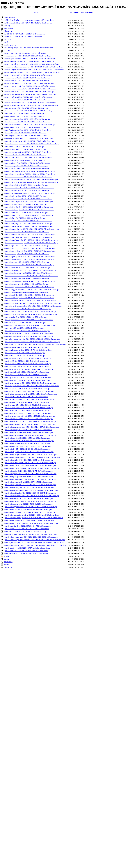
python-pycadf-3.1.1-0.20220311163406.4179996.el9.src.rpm (25, 323)
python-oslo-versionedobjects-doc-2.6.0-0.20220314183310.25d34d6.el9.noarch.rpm (33, 303)
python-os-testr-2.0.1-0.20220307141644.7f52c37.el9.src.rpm (25, 149)
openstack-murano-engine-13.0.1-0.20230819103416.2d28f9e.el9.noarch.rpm (30, 94)
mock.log (7, 50)
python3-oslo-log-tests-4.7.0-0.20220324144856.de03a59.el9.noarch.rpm (29, 452)
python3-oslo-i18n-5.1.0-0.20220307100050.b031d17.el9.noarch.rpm (27, 444)
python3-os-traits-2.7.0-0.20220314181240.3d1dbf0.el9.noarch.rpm (27, 405)
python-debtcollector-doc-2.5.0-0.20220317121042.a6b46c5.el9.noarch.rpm (30, 125)
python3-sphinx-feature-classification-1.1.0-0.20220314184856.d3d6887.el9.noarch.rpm (34, 542)
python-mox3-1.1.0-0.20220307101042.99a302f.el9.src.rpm (24, 147)
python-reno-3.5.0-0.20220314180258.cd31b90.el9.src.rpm (24, 328)
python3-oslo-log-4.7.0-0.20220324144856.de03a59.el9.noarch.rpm (27, 449)
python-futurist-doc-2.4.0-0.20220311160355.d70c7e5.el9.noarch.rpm (27, 130)
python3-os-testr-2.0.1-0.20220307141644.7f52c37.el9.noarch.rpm (26, 402)
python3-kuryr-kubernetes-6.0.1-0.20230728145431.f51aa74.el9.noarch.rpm (30, 383)
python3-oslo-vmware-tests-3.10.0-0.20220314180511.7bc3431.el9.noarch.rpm (31, 523)
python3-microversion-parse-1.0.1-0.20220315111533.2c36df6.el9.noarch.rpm (30, 394)
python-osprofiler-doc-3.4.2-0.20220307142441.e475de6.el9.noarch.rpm (28, 320)
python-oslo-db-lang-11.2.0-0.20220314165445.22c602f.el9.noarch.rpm (28, 202)
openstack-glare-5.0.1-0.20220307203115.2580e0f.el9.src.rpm (25, 53)
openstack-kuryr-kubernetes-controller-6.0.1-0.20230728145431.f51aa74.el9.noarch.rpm (34, 70)
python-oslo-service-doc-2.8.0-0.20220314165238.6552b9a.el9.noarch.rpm (29, 281)
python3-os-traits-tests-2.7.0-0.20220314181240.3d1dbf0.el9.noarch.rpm (29, 408)
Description (89, 12)
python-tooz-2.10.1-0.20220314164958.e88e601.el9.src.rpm (24, 353)
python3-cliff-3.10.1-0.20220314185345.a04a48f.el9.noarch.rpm (26, 361)
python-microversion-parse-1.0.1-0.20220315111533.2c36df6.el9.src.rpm (29, 141)
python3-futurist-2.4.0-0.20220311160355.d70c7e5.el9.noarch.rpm (26, 372)
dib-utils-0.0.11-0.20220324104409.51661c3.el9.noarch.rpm (24, 34)
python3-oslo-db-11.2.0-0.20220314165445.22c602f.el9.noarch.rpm (27, 438)
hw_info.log (8, 39)
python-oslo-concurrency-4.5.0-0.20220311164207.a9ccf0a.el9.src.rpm (28, 177)
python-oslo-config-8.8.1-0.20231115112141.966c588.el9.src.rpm (26, 185)
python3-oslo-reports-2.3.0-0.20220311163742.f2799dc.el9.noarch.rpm (28, 482)
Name (36, 12)
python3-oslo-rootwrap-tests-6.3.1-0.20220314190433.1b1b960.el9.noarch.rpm (31, 490)
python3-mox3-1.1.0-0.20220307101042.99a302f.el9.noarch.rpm (26, 397)
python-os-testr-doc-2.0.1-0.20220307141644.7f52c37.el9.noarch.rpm (27, 152)
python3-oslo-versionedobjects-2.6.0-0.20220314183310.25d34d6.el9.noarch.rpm (32, 515)
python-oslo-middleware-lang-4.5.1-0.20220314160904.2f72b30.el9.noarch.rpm (31, 243)
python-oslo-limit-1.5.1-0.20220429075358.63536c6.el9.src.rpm (26, 213)
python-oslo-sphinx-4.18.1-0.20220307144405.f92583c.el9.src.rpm (27, 284)
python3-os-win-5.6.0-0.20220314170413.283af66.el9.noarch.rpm (26, 411)
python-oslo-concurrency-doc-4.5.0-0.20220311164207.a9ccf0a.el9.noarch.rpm (31, 180)
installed (7, 42)
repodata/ (7, 556)
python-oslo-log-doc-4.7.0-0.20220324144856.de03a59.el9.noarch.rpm (28, 221)
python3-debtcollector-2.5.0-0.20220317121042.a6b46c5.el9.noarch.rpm (28, 369)
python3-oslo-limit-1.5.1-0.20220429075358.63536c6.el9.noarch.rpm (27, 446)
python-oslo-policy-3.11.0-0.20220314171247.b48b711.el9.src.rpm (27, 246)
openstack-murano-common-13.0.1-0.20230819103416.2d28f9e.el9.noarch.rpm (31, 89)
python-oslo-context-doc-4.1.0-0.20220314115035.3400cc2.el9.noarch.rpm (29, 193)
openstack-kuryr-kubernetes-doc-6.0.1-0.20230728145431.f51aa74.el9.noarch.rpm (32, 72)
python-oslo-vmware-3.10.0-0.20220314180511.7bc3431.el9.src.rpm (27, 309)
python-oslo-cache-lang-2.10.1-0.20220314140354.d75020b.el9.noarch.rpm (30, 174)
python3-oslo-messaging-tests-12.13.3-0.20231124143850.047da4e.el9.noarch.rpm (32, 457)
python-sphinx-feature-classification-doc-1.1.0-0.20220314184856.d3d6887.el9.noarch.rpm (35, 345)
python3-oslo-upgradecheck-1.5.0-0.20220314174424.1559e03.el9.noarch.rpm (30, 507)
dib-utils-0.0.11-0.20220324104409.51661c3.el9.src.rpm (23, 37)
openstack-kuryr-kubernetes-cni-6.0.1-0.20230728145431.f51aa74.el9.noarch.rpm (32, 64)
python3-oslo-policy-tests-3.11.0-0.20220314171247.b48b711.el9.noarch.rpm (30, 474)
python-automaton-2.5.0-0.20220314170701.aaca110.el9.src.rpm (26, 108)
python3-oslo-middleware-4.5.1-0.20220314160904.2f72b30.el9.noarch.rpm (30, 466)
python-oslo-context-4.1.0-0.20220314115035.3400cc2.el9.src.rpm (26, 191)
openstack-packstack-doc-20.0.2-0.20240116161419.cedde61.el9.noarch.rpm (30, 103)
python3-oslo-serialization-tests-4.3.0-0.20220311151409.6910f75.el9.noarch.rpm (32, 496)
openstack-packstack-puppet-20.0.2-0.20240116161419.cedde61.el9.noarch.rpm (31, 105)
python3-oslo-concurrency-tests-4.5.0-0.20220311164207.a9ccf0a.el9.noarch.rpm (31, 427)
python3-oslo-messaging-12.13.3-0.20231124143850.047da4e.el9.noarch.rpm (30, 455)
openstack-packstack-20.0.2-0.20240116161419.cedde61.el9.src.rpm (27, 100)
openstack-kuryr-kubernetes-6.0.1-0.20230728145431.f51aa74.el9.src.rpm (29, 61)
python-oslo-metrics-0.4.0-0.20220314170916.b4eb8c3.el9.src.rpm (26, 232)
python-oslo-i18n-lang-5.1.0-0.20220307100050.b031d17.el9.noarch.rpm (29, 210)
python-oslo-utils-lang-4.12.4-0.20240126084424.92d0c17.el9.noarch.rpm (29, 298)
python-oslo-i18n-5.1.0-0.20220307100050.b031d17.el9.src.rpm (26, 204)
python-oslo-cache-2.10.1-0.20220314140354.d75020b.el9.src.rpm (26, 169)
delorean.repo (8, 31)
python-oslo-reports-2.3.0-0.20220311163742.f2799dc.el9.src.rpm (26, 262)
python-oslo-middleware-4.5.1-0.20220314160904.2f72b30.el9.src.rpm (28, 237)
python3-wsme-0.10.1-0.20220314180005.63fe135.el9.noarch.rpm (26, 553)
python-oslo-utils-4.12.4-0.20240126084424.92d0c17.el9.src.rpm (26, 292)
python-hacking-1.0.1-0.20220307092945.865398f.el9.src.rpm (25, 133)
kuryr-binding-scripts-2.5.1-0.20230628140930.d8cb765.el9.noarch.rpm (28, 48)
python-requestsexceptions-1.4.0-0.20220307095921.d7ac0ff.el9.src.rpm (28, 334)
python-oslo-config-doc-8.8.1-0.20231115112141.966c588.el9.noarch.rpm (29, 188)
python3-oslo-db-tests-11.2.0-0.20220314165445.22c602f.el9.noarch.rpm (29, 441)
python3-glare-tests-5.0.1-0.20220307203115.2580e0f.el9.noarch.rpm (27, 378)
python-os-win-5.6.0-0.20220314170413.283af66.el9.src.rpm (24, 160)
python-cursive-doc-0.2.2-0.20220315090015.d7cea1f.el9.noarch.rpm (27, 119)
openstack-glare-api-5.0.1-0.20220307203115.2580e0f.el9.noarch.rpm (28, 56)
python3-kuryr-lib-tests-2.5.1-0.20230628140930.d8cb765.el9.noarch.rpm (29, 391)
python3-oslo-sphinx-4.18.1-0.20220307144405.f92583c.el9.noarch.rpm (28, 504)
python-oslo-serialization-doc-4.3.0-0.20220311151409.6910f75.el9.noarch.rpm (31, 276)
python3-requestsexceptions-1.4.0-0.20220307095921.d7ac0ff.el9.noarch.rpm (30, 534)
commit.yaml (8, 28)
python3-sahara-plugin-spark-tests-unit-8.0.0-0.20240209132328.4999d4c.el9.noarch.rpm (34, 540)
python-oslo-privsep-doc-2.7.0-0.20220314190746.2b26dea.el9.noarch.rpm (29, 257)
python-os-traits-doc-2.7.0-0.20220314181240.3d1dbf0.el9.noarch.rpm (28, 158)
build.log (7, 26)
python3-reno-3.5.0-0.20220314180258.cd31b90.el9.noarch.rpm (26, 531)
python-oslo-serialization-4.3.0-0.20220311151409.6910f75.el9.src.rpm (28, 273)
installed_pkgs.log (10, 45)
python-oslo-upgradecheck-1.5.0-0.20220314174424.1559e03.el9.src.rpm (29, 287)
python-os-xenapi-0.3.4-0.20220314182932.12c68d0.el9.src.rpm (26, 166)
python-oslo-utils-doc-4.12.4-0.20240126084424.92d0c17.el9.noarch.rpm (29, 295)
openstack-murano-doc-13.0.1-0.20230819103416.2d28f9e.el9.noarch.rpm (29, 92)
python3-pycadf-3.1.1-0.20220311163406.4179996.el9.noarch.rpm (26, 529)
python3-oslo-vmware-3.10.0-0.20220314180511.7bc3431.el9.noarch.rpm (29, 520)
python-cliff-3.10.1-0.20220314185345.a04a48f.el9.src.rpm (24, 114)
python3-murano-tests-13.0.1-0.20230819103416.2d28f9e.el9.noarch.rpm (29, 400)
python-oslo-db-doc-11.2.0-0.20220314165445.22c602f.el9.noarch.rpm (28, 199)
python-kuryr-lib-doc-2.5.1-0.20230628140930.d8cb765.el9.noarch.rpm (28, 138)
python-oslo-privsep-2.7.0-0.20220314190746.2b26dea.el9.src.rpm (26, 254)
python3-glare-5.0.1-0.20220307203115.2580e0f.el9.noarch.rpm (26, 375)
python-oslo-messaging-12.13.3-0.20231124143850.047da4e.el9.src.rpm (28, 226)
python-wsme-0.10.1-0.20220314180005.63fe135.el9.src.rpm (25, 356)
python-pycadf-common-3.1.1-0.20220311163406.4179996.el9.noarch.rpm (29, 325)
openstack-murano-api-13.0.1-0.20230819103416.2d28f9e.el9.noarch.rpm (29, 83)
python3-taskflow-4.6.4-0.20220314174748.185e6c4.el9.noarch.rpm (27, 548)
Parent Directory (9, 17)
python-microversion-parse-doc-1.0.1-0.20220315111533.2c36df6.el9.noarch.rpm (31, 144)
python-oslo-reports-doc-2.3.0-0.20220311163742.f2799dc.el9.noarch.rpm (29, 265)
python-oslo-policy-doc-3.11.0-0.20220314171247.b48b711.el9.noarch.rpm (29, 248)
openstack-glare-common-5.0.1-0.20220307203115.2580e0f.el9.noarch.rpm (29, 59)
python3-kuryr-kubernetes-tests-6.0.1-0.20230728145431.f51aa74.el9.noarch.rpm (31, 386)
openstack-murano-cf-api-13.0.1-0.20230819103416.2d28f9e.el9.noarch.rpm (30, 86)
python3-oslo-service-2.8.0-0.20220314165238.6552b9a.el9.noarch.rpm (28, 498)
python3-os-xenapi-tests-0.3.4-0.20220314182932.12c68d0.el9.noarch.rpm (29, 416)
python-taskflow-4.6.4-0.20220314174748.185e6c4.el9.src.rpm (25, 347)
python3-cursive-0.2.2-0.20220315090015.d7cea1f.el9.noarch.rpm (26, 367)
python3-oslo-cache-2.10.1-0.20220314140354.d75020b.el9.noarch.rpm (28, 419)
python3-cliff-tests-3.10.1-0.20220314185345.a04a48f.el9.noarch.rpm (27, 364)
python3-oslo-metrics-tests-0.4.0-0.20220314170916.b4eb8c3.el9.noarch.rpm (30, 463)
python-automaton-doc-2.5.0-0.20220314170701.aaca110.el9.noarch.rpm (29, 111)
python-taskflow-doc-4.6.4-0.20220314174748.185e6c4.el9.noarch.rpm (28, 350)
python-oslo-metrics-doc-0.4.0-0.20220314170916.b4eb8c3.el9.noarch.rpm (29, 235)
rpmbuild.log (8, 562)
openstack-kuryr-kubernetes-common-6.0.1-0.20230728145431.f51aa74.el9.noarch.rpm (34, 67)
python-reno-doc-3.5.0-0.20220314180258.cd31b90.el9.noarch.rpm (27, 331)
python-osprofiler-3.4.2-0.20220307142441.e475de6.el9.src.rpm (26, 317)
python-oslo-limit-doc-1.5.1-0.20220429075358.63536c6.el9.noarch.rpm (28, 215)
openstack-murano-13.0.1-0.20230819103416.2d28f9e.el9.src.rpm (26, 81)
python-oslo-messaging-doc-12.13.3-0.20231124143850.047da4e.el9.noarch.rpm (31, 229)
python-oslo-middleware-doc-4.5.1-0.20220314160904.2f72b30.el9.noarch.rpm (31, 240)
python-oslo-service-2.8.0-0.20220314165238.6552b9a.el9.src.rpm (26, 279)
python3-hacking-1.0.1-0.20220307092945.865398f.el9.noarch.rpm (27, 380)
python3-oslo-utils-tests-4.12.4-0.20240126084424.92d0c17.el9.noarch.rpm (29, 512)
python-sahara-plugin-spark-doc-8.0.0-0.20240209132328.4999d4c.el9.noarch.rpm (32, 339)
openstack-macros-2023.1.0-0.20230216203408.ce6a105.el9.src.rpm (27, 78)
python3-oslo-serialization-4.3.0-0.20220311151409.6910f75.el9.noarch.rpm (30, 493)
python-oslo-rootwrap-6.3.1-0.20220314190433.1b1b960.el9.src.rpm (27, 268)
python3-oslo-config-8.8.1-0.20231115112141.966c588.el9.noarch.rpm (28, 430)
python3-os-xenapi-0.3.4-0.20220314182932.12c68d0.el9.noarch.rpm (27, 413)
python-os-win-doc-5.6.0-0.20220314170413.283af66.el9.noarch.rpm (27, 163)
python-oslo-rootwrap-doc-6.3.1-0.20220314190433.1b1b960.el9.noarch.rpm (30, 270)
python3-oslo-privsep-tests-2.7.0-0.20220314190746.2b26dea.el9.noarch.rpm (30, 479)
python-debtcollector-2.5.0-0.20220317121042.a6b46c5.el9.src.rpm (27, 122)
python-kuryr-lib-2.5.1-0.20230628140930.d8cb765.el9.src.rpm (25, 136)
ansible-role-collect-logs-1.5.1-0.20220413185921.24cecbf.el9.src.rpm (28, 23)
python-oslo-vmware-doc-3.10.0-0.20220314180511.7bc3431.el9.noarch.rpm (30, 312)
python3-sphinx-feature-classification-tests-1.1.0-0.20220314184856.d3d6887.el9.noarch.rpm (36, 545)
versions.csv (8, 567)
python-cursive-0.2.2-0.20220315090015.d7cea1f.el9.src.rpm (25, 116)
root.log (6, 559)
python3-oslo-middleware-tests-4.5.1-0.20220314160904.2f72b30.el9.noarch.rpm (31, 468)
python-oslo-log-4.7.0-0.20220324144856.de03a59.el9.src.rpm (25, 218)
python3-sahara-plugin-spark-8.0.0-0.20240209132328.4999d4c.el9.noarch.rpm (31, 537)
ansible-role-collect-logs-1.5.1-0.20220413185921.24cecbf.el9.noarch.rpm (29, 20)
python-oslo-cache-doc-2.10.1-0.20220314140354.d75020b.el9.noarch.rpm (29, 171)
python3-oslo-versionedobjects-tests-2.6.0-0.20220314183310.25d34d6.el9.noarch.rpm (33, 518)
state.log (7, 564)
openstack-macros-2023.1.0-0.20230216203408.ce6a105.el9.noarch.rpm (28, 75)
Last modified (74, 12)
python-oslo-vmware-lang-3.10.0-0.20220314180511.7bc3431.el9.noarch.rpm (30, 314)
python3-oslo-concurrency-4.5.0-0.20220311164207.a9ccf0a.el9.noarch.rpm (30, 424)
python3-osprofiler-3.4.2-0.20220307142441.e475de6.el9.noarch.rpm (27, 526)
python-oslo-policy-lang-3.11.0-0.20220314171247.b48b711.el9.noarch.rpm (30, 251)
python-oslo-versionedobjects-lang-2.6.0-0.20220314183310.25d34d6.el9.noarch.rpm (33, 306)
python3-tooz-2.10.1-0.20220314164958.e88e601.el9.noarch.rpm (26, 551)
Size (82, 12)
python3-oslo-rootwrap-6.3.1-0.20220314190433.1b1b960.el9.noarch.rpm (29, 488)
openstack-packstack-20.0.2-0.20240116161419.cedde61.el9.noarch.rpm (28, 97)
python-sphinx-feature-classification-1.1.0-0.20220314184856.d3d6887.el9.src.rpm (32, 342)
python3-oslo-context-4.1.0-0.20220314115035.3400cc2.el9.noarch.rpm (28, 433)
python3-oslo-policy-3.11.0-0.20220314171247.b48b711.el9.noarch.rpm (28, 471)
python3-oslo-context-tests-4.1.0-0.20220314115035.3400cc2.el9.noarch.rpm (30, 435)
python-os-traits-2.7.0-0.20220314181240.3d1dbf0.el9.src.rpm (25, 155)
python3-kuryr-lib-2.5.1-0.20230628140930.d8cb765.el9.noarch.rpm (27, 389)
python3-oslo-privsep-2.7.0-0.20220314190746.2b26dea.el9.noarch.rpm (28, 477)
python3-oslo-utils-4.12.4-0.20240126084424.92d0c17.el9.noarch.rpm (28, 509)
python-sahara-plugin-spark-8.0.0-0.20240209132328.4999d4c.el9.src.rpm (29, 336)
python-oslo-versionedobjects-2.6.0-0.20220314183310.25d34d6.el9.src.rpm (30, 301)
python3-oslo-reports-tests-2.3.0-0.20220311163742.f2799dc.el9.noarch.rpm (30, 485)
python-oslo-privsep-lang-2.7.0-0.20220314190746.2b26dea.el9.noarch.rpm (30, 259)
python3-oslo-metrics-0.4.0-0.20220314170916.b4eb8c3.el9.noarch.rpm (28, 460)
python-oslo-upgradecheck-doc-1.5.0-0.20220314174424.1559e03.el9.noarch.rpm (32, 290)
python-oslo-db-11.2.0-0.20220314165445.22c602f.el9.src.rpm (25, 196)
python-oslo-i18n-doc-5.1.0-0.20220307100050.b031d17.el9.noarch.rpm (28, 207)
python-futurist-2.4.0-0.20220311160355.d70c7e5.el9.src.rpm (25, 127)
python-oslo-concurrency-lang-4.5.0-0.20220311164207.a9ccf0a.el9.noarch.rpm (31, 182)
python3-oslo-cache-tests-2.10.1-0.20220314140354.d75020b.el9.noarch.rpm (30, 422)
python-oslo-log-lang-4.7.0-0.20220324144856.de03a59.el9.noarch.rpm (28, 224)
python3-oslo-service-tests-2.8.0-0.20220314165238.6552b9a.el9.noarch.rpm (30, 501)
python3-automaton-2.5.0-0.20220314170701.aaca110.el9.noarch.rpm (27, 358)
